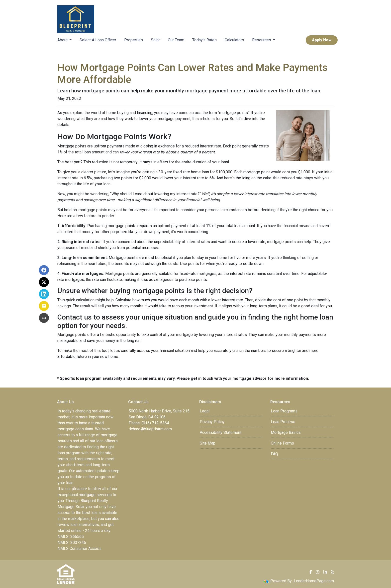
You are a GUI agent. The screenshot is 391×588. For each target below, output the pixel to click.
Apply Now (322, 40)
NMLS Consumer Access (80, 549)
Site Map (208, 443)
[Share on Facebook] (44, 270)
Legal (205, 411)
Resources (262, 40)
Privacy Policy (212, 422)
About (63, 40)
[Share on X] (44, 282)
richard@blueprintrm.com (150, 429)
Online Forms (282, 443)
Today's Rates (204, 40)
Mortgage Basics (286, 432)
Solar (155, 40)
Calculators (234, 40)
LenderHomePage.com (314, 581)
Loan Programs (284, 411)
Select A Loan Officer (98, 40)
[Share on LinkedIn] (44, 294)
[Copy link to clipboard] (44, 318)
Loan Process (283, 422)
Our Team (176, 40)
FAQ (274, 454)
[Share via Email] (44, 306)
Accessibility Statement (221, 432)
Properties (134, 40)
